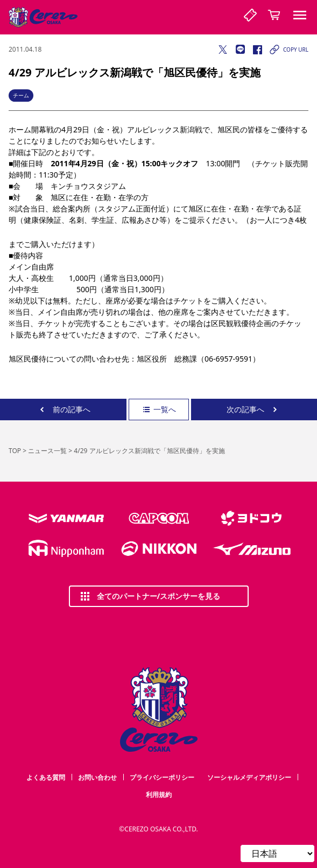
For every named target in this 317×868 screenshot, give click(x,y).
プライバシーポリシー (162, 777)
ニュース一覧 (47, 451)
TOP (15, 451)
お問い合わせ (97, 777)
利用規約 (159, 795)
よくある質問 (46, 777)
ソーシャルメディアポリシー (249, 777)
